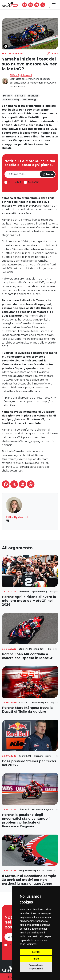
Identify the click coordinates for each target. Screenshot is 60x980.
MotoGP (33, 182)
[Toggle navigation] (54, 5)
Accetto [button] (36, 952)
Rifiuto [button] (36, 959)
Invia (47, 174)
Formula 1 (15, 182)
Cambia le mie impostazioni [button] (36, 967)
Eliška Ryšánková (21, 75)
